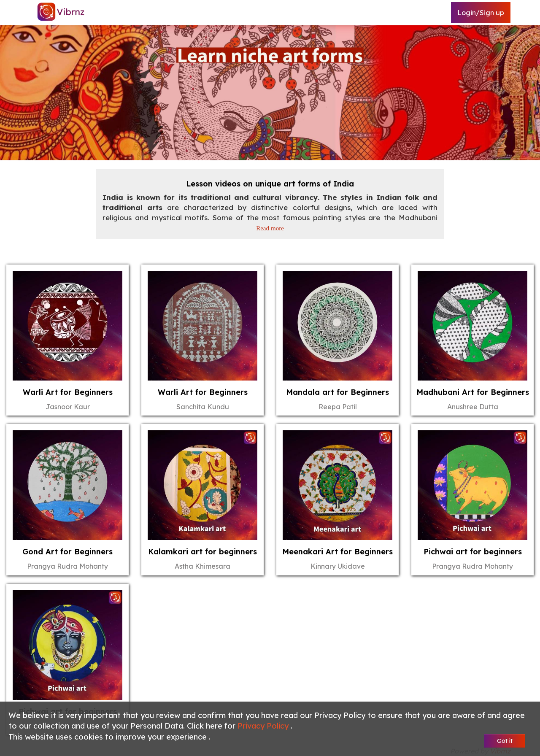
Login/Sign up (481, 13)
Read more (270, 228)
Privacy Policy (264, 726)
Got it (505, 741)
